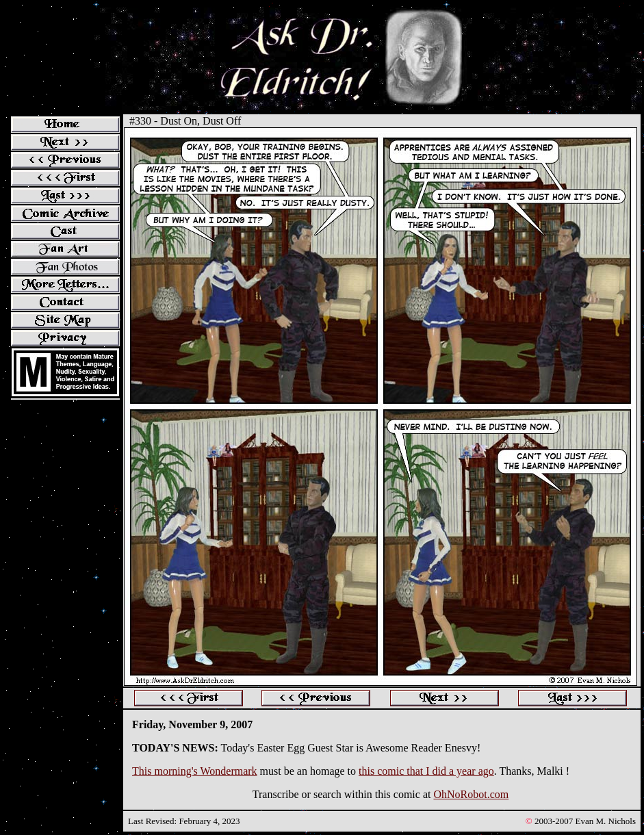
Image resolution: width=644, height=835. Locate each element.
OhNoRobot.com (471, 794)
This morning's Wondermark (195, 771)
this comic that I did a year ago (426, 771)
